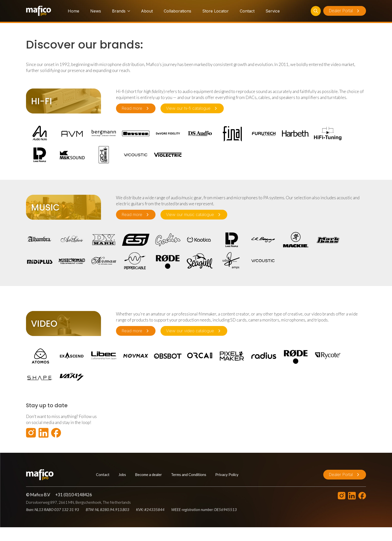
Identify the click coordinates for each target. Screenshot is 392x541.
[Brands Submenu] (128, 11)
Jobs (122, 474)
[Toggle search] (316, 11)
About (147, 11)
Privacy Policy (227, 474)
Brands (119, 11)
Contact (247, 11)
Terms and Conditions (189, 474)
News (96, 11)
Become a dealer (148, 474)
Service (273, 11)
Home (73, 11)
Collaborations (177, 11)
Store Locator (215, 11)
